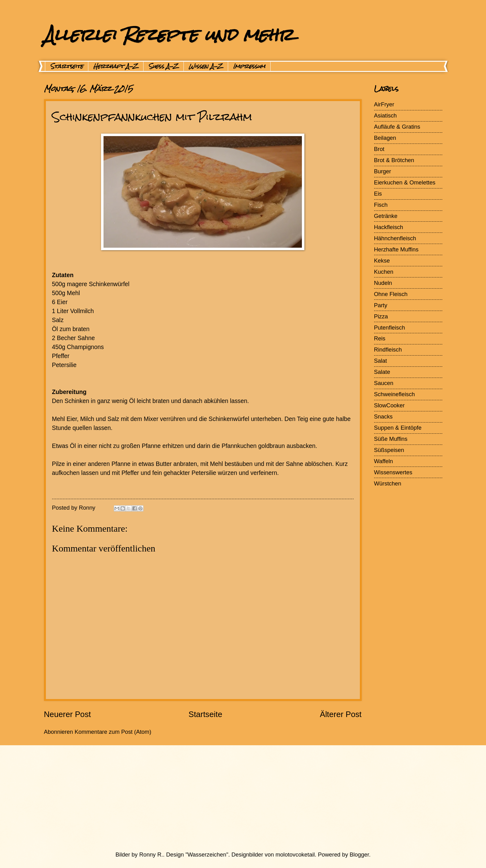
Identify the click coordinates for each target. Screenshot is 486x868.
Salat (381, 361)
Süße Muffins (391, 439)
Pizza (381, 316)
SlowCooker (389, 405)
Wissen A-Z (206, 66)
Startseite (67, 66)
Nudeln (383, 283)
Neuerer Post (68, 714)
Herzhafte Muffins (396, 249)
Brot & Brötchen (394, 160)
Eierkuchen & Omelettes (405, 182)
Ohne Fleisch (391, 294)
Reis (380, 338)
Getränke (386, 216)
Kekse (382, 261)
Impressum (249, 66)
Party (381, 305)
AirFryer (384, 104)
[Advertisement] (228, 798)
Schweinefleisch (395, 394)
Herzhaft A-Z (116, 66)
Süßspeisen (389, 450)
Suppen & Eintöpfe (398, 428)
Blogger (359, 855)
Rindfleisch (388, 350)
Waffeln (384, 461)
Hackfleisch (389, 227)
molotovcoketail (295, 855)
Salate (382, 372)
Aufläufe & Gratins (397, 127)
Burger (383, 171)
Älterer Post (341, 714)
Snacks (383, 416)
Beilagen (385, 138)
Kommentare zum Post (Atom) (113, 732)
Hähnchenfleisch (395, 238)
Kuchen (384, 272)
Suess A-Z (163, 66)
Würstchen (388, 483)
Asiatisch (386, 115)
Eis (378, 194)
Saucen (384, 383)
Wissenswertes (393, 472)
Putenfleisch (390, 328)
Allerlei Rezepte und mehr (169, 35)
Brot (379, 149)
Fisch (381, 205)
